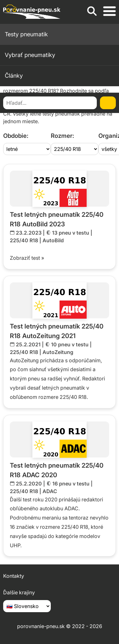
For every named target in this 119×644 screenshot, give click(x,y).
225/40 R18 (24, 240)
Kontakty (14, 576)
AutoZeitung (58, 352)
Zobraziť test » (27, 258)
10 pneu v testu (70, 344)
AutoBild (53, 240)
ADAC (50, 491)
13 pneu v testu (71, 233)
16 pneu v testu (71, 484)
